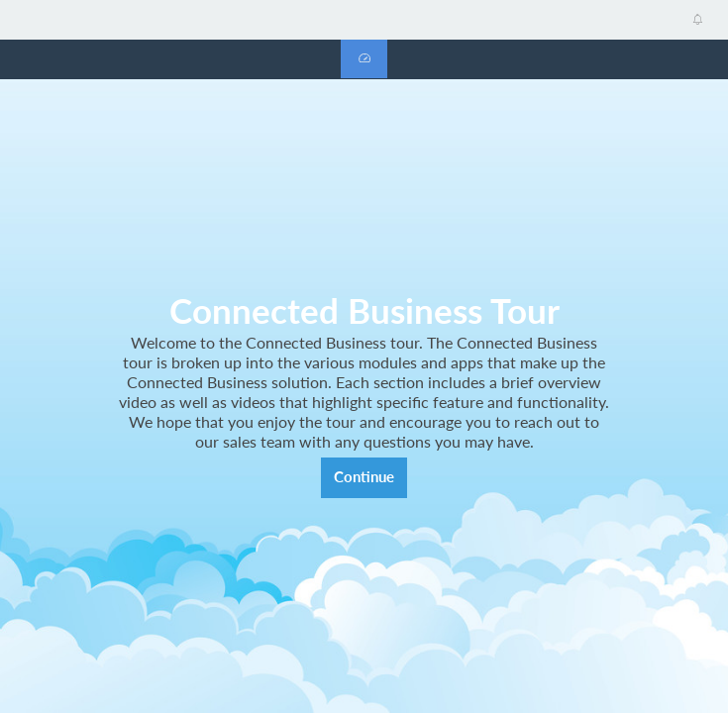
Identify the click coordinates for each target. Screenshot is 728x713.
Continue (364, 477)
